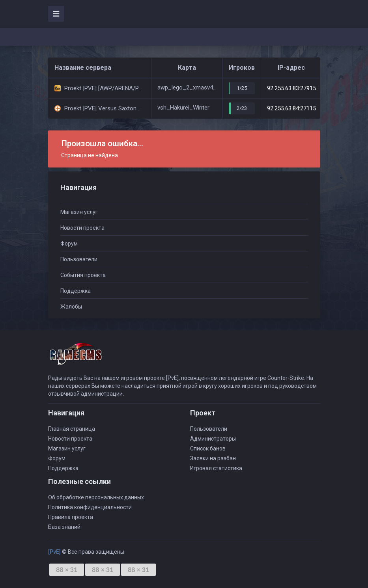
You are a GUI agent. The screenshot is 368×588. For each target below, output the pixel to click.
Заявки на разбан (213, 458)
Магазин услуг (79, 212)
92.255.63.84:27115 (291, 108)
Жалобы (71, 307)
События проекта (83, 275)
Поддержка (76, 291)
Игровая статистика (216, 468)
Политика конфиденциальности (90, 507)
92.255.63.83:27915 (291, 88)
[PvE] (54, 552)
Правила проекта (71, 517)
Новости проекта (82, 228)
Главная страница (72, 429)
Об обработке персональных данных (96, 497)
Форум (69, 244)
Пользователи (79, 259)
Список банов (208, 448)
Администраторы (213, 439)
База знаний (64, 527)
